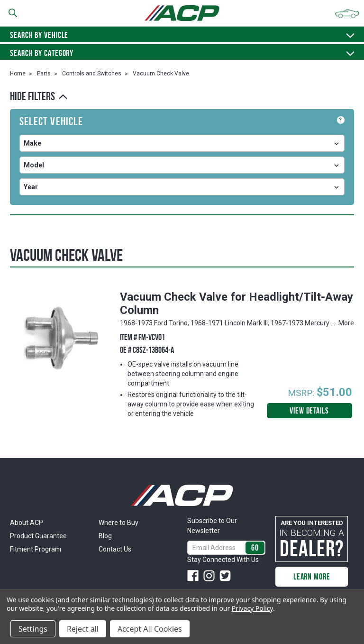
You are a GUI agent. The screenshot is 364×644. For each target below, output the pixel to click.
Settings (33, 629)
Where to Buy (118, 523)
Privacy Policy (252, 608)
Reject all (83, 629)
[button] (182, 96)
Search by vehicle (182, 35)
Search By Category (182, 53)
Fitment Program (36, 549)
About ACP (27, 523)
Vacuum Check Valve (161, 74)
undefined (182, 143)
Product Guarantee (38, 536)
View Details (309, 411)
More (346, 323)
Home (18, 74)
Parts (44, 74)
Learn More (312, 577)
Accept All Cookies (150, 629)
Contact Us (115, 549)
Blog (105, 536)
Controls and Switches (92, 74)
